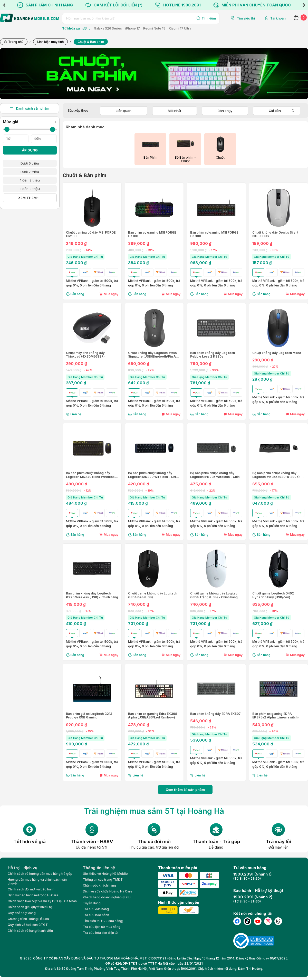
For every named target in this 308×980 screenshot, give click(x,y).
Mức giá (30, 122)
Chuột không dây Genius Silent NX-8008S (275, 234)
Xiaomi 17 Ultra (180, 28)
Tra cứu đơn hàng (96, 909)
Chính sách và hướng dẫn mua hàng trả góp (40, 874)
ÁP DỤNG (30, 150)
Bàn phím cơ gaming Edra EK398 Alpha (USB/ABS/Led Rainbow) (153, 716)
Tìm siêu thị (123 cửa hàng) (103, 921)
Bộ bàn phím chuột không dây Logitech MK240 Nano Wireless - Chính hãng (91, 475)
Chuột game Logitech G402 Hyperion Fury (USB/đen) (273, 595)
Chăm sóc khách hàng (99, 885)
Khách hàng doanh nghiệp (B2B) (107, 897)
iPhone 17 (133, 28)
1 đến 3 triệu (30, 189)
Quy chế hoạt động (22, 913)
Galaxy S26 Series (108, 28)
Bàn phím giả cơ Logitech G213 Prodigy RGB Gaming (89, 716)
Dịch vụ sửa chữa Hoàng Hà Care (108, 891)
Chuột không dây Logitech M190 (277, 353)
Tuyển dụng (92, 903)
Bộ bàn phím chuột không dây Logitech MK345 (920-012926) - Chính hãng (277, 475)
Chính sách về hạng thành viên (30, 931)
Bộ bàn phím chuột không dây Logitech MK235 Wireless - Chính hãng (216, 475)
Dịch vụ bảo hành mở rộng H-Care (33, 895)
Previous (4, 5)
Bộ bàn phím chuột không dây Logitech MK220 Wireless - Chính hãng (154, 475)
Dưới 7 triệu (30, 172)
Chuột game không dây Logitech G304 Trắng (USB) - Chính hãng (215, 595)
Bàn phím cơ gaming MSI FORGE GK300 (214, 234)
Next (304, 5)
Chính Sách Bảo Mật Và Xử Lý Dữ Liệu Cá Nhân (42, 901)
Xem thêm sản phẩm (185, 790)
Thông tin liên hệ (99, 868)
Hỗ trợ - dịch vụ (22, 868)
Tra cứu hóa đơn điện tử (100, 933)
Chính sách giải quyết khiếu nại (31, 907)
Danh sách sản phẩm (30, 108)
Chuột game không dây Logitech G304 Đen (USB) (153, 595)
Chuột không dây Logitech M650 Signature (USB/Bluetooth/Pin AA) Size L (154, 355)
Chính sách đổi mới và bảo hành (31, 889)
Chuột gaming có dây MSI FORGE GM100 (91, 234)
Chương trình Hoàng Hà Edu (28, 919)
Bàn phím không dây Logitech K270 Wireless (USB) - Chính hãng (92, 595)
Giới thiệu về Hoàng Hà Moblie (105, 874)
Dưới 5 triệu (30, 163)
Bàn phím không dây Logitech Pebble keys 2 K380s (213, 355)
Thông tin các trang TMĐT (103, 880)
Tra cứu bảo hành (96, 915)
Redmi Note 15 (154, 28)
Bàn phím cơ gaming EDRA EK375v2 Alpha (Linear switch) (276, 716)
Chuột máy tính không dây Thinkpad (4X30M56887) (85, 355)
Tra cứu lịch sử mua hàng (102, 927)
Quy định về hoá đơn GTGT (28, 925)
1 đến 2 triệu (30, 180)
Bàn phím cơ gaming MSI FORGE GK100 (152, 234)
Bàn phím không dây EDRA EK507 (215, 714)
